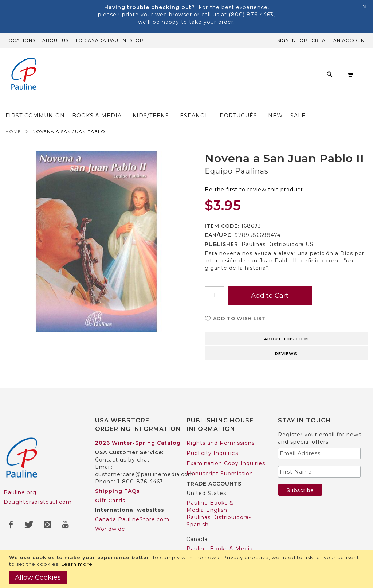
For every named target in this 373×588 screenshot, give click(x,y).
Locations (20, 40)
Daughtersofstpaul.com (38, 502)
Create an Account (339, 40)
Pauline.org (20, 492)
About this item (286, 341)
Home (13, 134)
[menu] (178, 104)
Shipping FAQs (117, 491)
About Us (55, 40)
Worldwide (110, 529)
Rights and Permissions (221, 443)
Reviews (286, 356)
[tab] (286, 340)
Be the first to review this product (254, 192)
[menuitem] (52, 104)
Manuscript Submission (220, 474)
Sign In (286, 40)
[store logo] (24, 75)
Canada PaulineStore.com (132, 519)
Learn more (77, 564)
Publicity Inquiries (212, 453)
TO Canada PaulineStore (111, 40)
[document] (187, 569)
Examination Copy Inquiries (226, 463)
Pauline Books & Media (220, 549)
